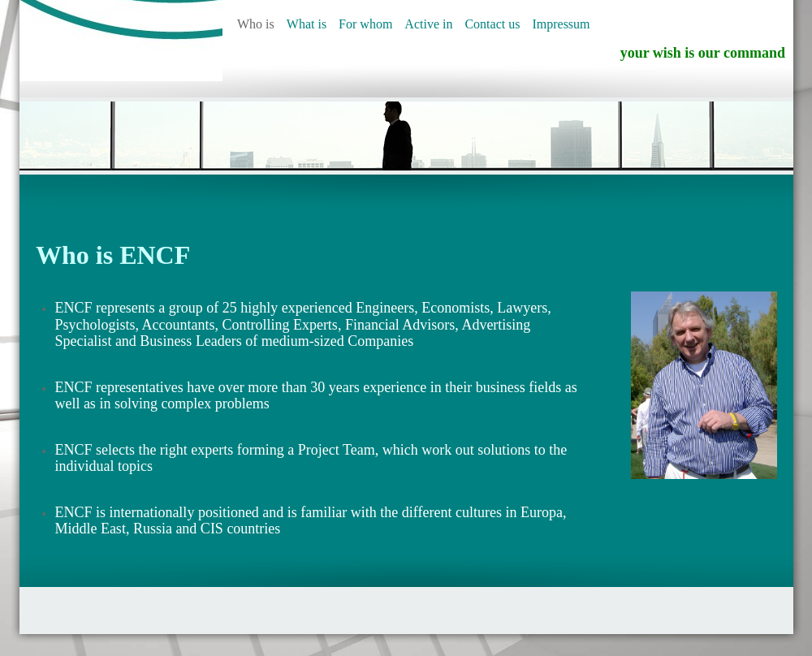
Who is (256, 24)
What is (307, 24)
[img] (121, 41)
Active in (428, 24)
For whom (365, 24)
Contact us (492, 24)
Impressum (561, 24)
